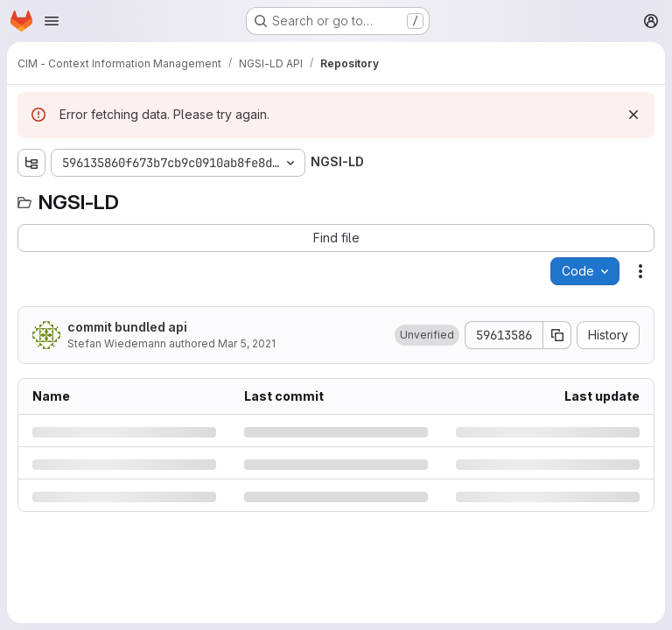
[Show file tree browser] (31, 163)
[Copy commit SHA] (557, 335)
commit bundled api (127, 327)
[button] (427, 335)
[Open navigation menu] (52, 21)
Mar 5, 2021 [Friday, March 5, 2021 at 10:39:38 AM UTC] (247, 343)
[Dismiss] (633, 115)
